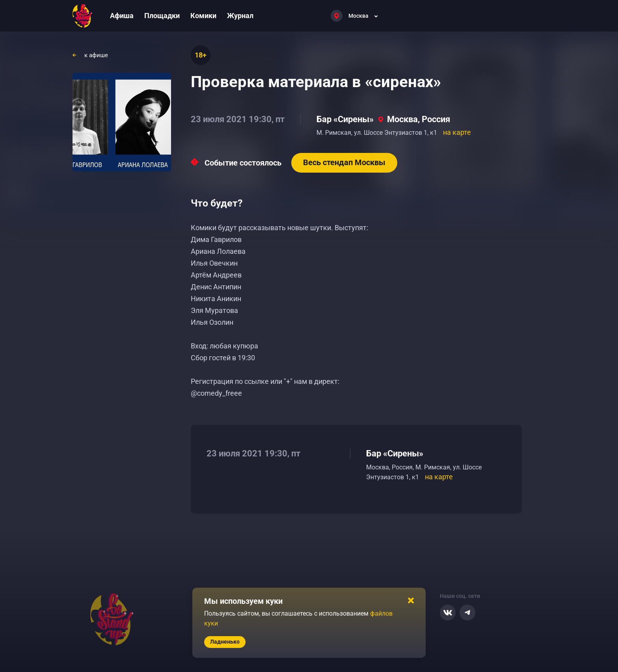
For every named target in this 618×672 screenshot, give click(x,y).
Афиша (122, 16)
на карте (457, 132)
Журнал (240, 16)
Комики (203, 16)
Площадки (162, 16)
